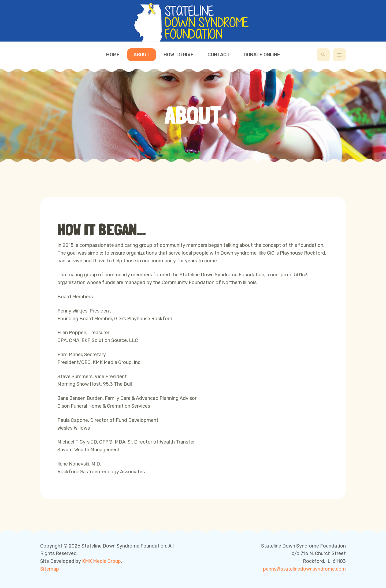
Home (113, 55)
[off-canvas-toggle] (339, 55)
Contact (219, 55)
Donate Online (262, 55)
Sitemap (50, 569)
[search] (323, 55)
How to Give (179, 55)
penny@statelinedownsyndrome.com (304, 569)
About (142, 55)
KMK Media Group (101, 561)
